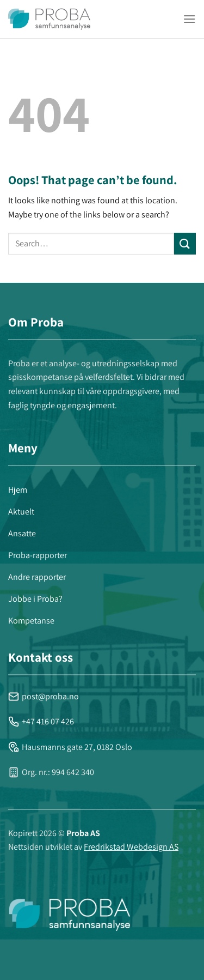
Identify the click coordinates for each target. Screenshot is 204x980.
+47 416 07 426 (41, 721)
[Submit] (185, 243)
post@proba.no (44, 696)
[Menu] (189, 19)
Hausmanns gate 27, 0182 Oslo (70, 747)
